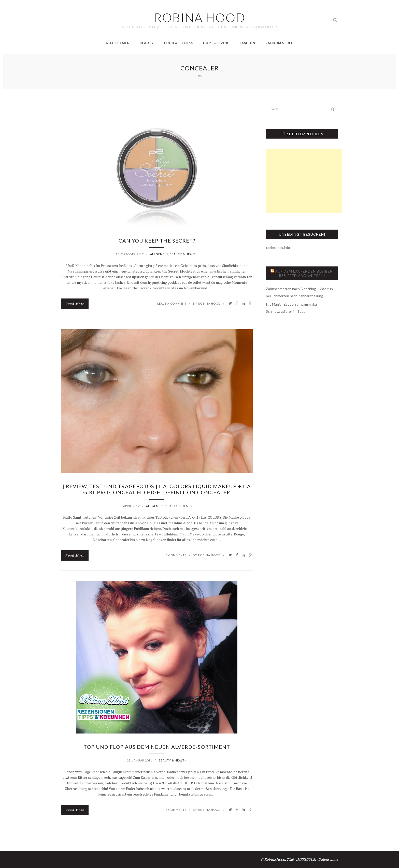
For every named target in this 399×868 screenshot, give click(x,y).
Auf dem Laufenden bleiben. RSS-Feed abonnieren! (304, 273)
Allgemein (159, 254)
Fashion (247, 43)
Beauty (147, 43)
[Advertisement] (304, 181)
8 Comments (176, 810)
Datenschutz (328, 859)
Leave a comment (172, 303)
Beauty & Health (184, 254)
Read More (75, 304)
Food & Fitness (179, 43)
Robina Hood (209, 303)
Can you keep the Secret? (157, 241)
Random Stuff (279, 43)
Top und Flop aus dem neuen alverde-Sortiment (157, 747)
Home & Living (216, 43)
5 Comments (176, 555)
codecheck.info (278, 248)
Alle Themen (118, 43)
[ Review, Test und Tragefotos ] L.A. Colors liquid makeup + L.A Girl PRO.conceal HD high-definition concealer (157, 489)
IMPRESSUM (306, 859)
